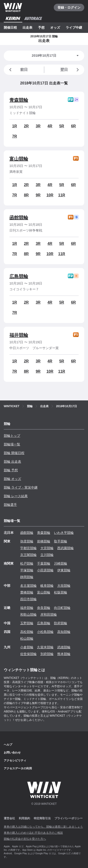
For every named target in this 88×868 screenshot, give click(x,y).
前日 (18, 70)
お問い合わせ (12, 753)
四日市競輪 (28, 599)
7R (15, 136)
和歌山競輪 (28, 615)
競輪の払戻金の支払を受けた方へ (25, 839)
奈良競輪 (44, 608)
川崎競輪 (61, 563)
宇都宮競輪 (28, 548)
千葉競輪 (44, 563)
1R (15, 126)
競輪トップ (12, 436)
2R (26, 126)
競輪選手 (10, 505)
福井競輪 (19, 335)
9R (38, 195)
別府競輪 (47, 654)
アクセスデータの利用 (18, 768)
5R (62, 126)
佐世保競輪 (28, 654)
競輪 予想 (11, 470)
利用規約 (24, 818)
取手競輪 (61, 541)
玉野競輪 (27, 623)
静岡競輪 (27, 577)
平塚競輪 (27, 570)
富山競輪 (19, 159)
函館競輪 (19, 218)
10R (50, 195)
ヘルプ (8, 745)
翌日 (70, 70)
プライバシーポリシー (69, 818)
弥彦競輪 (27, 541)
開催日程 (10, 28)
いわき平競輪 (64, 533)
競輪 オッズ (12, 479)
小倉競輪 (27, 647)
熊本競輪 (64, 654)
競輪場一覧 (12, 444)
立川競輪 (47, 555)
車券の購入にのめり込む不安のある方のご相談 (33, 833)
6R (73, 126)
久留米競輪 (45, 647)
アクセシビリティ (15, 760)
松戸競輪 (27, 563)
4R (50, 126)
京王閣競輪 (28, 555)
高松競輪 (27, 632)
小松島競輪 (45, 632)
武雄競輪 (64, 647)
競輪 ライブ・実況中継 (21, 487)
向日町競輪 (62, 608)
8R (26, 195)
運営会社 (9, 818)
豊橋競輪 (27, 592)
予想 (41, 28)
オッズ (55, 28)
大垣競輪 (64, 586)
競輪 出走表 (12, 462)
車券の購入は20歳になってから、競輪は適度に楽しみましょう (43, 827)
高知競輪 (64, 632)
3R (38, 126)
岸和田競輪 (49, 615)
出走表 (27, 28)
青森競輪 (19, 100)
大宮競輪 (47, 548)
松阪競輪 (61, 592)
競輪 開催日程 (14, 453)
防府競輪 (61, 623)
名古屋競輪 (28, 586)
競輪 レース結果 (16, 496)
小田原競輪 (45, 570)
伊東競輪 (64, 570)
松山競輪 (27, 639)
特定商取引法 (42, 818)
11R (62, 195)
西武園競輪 (65, 548)
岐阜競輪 (47, 586)
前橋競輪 (44, 541)
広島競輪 (19, 276)
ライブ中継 (74, 28)
